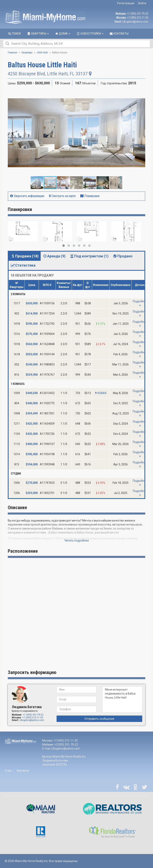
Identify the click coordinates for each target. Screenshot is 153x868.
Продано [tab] (122, 256)
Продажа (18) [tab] (25, 256)
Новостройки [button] (90, 34)
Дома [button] (63, 34)
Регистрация (126, 3)
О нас (8, 771)
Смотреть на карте (62, 196)
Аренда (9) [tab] (54, 256)
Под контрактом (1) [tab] (89, 256)
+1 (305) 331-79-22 (138, 14)
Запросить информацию (27, 196)
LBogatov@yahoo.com (135, 22)
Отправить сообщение (99, 719)
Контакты (23, 771)
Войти (142, 3)
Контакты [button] (119, 34)
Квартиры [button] (38, 34)
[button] (142, 93)
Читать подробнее (77, 541)
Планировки (90, 196)
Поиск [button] (14, 34)
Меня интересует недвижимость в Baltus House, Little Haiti (122, 699)
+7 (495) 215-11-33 (138, 18)
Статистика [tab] (23, 265)
